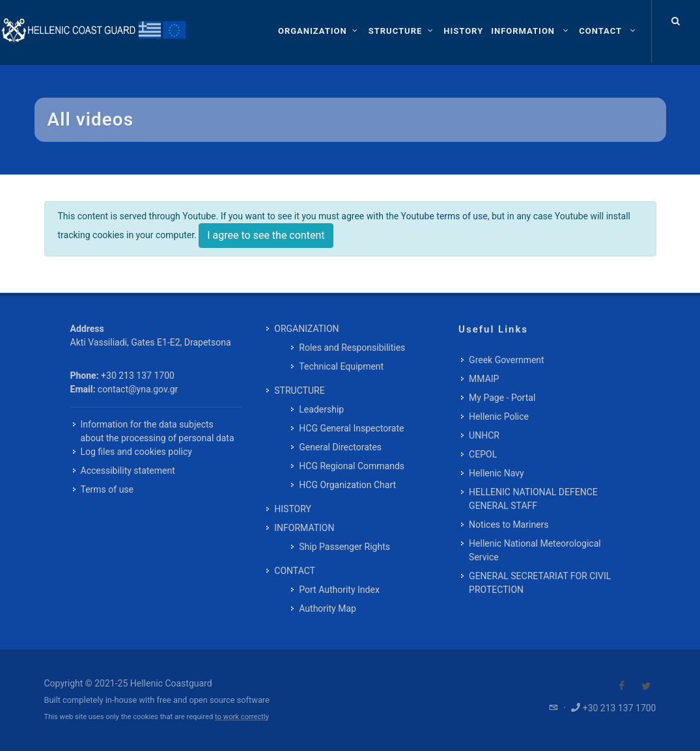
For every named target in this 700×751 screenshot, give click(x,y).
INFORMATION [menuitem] (304, 528)
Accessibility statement (128, 471)
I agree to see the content (266, 235)
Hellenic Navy (497, 473)
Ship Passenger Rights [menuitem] (344, 547)
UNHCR (484, 435)
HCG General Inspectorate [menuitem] (351, 428)
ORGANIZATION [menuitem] (306, 329)
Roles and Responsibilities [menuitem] (352, 348)
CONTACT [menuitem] (295, 571)
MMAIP (484, 379)
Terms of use (107, 489)
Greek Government (507, 360)
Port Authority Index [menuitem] (339, 590)
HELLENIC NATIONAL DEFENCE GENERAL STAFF (533, 499)
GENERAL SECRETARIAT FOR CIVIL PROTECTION (540, 583)
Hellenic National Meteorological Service (535, 550)
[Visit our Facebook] (622, 686)
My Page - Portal (502, 398)
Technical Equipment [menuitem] (341, 366)
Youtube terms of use (444, 216)
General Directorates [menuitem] (340, 447)
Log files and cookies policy (136, 452)
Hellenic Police (499, 416)
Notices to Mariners (509, 525)
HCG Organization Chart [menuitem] (347, 485)
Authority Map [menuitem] (328, 608)
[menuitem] (463, 31)
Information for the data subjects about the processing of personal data (158, 431)
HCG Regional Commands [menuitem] (352, 466)
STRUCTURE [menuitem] (299, 390)
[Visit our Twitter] (646, 686)
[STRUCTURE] (402, 31)
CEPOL (483, 454)
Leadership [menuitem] (321, 409)
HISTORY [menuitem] (293, 509)
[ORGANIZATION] (319, 31)
